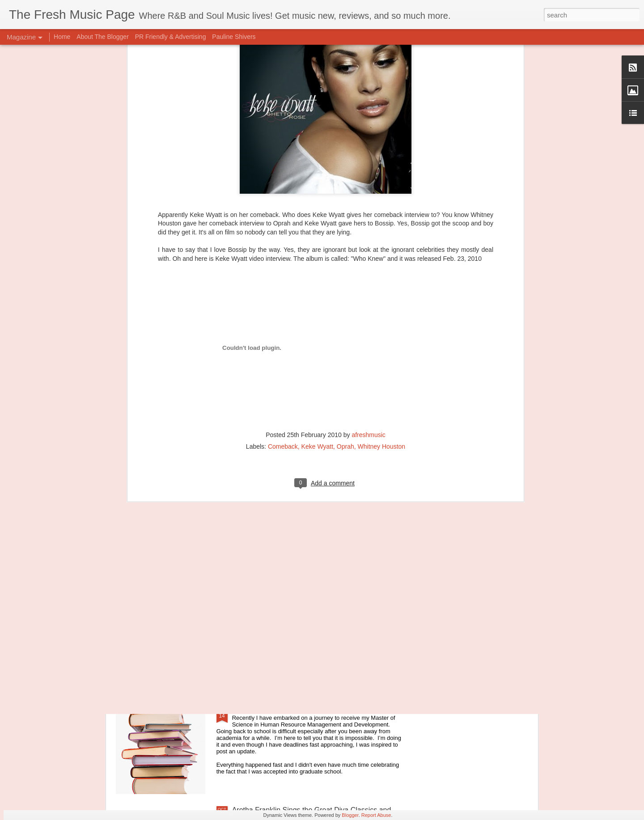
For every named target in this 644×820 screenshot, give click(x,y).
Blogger (350, 815)
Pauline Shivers (234, 37)
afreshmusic (368, 304)
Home (62, 37)
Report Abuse (376, 815)
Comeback (283, 315)
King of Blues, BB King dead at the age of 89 (303, 607)
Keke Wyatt (317, 315)
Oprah (345, 315)
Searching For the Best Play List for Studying (303, 708)
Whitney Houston (382, 315)
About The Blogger (103, 37)
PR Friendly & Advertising (171, 37)
